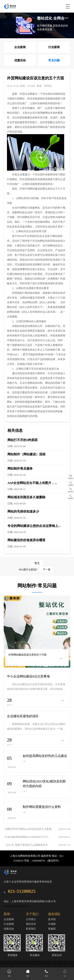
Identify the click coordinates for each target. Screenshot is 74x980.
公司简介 (31, 919)
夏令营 (66, 966)
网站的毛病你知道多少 (23, 511)
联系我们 (31, 929)
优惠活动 (20, 60)
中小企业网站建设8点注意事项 (28, 676)
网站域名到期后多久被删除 (26, 497)
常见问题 (54, 60)
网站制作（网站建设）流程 (26, 454)
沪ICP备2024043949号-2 (17, 906)
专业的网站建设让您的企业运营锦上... (34, 526)
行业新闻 (54, 47)
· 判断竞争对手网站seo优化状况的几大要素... (29, 829)
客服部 (52, 929)
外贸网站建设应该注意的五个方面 (26, 655)
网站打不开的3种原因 (22, 440)
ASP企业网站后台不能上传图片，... (32, 483)
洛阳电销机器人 (40, 966)
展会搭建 (56, 966)
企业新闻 (20, 47)
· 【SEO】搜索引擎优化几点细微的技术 (26, 845)
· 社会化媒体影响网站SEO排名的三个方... (27, 837)
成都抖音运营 (22, 966)
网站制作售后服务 (20, 468)
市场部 (52, 924)
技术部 (52, 919)
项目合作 (31, 924)
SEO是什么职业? (36, 569)
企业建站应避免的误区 (23, 716)
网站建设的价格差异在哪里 (26, 540)
